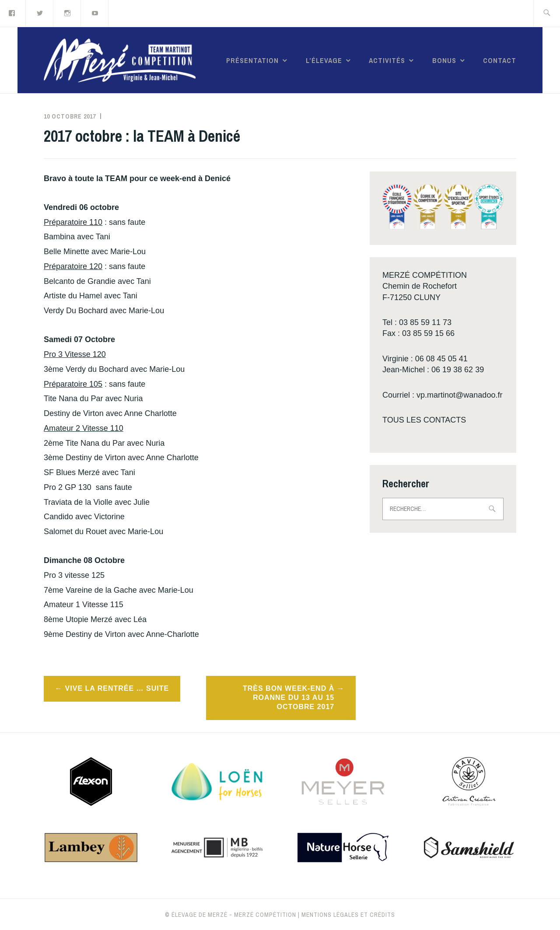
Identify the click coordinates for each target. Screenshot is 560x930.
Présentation (252, 60)
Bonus (444, 60)
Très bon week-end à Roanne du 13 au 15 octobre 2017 (289, 697)
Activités (387, 60)
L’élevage (324, 60)
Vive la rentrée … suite (117, 688)
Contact (500, 60)
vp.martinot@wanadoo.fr (459, 395)
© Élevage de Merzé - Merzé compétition (231, 915)
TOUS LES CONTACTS (424, 420)
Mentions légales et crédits (348, 915)
